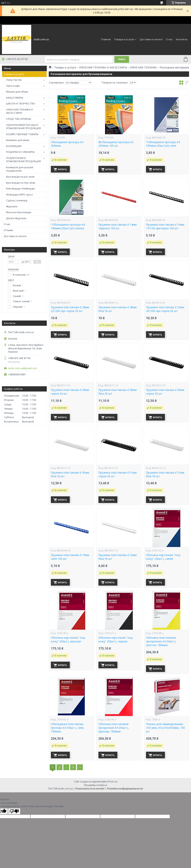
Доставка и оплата (151, 39)
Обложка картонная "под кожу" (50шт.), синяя (163, 557)
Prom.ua (113, 782)
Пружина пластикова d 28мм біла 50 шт (118, 309)
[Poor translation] (14, 811)
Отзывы (8, 230)
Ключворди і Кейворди (20, 188)
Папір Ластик (14, 80)
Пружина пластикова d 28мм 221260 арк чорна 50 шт (70, 309)
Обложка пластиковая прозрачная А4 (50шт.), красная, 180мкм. (114, 728)
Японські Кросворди (19, 212)
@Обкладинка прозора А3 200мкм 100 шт (116, 144)
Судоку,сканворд (17, 200)
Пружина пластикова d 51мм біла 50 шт (165, 474)
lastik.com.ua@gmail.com (23, 368)
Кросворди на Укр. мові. (21, 183)
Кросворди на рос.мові (20, 177)
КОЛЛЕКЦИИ (14, 146)
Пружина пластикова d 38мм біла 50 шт (118, 392)
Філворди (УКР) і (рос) (19, 194)
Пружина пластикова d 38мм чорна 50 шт (70, 392)
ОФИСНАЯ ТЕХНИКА (143, 67)
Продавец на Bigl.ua (95, 785)
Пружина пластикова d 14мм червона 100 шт (118, 226)
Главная (106, 39)
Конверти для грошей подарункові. (20, 169)
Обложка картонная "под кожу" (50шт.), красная (68, 640)
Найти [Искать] (122, 59)
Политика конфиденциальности (125, 789)
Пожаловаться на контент (90, 789)
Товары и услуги (124, 39)
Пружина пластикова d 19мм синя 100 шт (70, 557)
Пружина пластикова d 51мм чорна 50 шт (118, 474)
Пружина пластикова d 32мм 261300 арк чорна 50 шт (165, 309)
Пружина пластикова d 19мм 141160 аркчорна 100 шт (165, 226)
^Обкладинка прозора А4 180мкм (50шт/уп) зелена (68, 226)
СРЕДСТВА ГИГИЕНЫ (19, 119)
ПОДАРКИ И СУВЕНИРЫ (20, 152)
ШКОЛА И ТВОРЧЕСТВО (21, 103)
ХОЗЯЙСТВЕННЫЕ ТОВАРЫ (22, 134)
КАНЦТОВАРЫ (15, 98)
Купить (62, 169)
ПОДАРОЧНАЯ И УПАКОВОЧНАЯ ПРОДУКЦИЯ (23, 160)
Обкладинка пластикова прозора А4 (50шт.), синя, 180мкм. (68, 728)
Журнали (12, 206)
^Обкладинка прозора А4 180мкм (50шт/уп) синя (163, 144)
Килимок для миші (18, 140)
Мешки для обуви (17, 92)
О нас (169, 39)
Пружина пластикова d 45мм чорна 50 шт (165, 392)
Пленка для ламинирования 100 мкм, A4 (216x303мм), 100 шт (165, 728)
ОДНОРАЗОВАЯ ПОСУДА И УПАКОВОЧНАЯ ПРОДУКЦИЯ (23, 127)
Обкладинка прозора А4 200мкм (67, 144)
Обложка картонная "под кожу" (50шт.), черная (116, 640)
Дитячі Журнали (16, 218)
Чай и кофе (13, 86)
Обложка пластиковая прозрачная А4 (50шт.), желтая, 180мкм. (161, 641)
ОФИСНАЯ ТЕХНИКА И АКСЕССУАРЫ (19, 111)
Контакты (182, 39)
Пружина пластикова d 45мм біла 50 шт (70, 474)
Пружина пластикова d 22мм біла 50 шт (118, 557)
